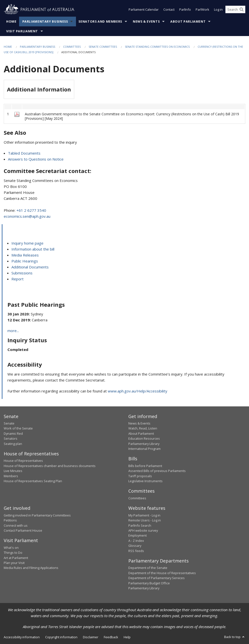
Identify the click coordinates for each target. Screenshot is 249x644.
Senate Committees (103, 47)
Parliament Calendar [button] (144, 9)
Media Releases (25, 255)
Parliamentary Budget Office (149, 583)
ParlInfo (185, 9)
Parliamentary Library (144, 444)
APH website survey (143, 530)
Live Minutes (13, 471)
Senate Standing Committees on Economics (157, 47)
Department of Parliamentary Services (157, 578)
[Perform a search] (242, 9)
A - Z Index (136, 541)
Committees (72, 47)
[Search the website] (235, 9)
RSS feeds (136, 551)
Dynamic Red (13, 433)
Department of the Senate (148, 568)
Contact (169, 9)
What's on (11, 548)
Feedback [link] (111, 637)
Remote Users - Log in (145, 520)
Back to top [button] (235, 637)
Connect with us (16, 525)
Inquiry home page (27, 243)
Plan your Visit (14, 563)
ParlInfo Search (140, 525)
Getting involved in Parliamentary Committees (37, 515)
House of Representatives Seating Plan (33, 481)
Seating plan (13, 444)
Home (11, 21)
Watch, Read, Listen (143, 428)
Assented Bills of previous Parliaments (157, 471)
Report (18, 279)
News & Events (146, 21)
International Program (144, 449)
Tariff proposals (140, 476)
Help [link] (127, 637)
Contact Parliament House (23, 530)
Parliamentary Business (45, 21)
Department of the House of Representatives (162, 573)
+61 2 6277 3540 (31, 210)
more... (13, 331)
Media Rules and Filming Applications (31, 568)
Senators (11, 438)
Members (11, 476)
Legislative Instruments (145, 481)
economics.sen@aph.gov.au (27, 216)
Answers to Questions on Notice (36, 159)
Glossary (135, 546)
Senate (9, 423)
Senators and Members (100, 21)
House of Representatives (23, 461)
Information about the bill (33, 249)
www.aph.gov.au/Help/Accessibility (138, 391)
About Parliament (188, 21)
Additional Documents (30, 267)
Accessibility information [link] (22, 637)
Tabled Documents (24, 153)
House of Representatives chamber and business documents (50, 466)
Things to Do (13, 553)
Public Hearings (25, 261)
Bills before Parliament (145, 466)
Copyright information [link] (61, 637)
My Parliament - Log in (144, 515)
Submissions (22, 273)
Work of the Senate (18, 428)
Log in (218, 9)
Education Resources (144, 438)
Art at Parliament (16, 558)
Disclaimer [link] (91, 637)
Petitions (10, 520)
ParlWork (202, 9)
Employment (138, 535)
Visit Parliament (22, 31)
